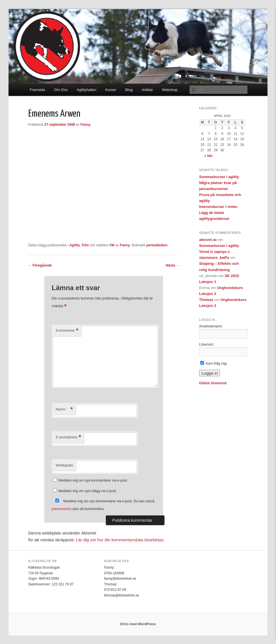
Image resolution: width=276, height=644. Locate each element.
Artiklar (147, 90)
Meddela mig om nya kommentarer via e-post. (93, 480)
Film (85, 245)
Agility (75, 245)
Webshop (170, 90)
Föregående (40, 265)
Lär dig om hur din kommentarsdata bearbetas (120, 540)
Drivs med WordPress (138, 624)
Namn (64, 409)
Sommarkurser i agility (219, 177)
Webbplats (64, 465)
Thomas (206, 300)
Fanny (86, 125)
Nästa (173, 265)
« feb (208, 156)
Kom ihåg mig (214, 364)
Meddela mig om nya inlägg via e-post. (87, 491)
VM (112, 245)
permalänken (157, 245)
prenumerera (62, 509)
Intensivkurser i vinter (218, 207)
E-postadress (68, 437)
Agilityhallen (86, 90)
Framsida (37, 90)
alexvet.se (208, 240)
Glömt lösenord (213, 383)
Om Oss (61, 90)
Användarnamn (211, 326)
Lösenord (206, 344)
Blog (129, 90)
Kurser (111, 90)
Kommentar (67, 331)
